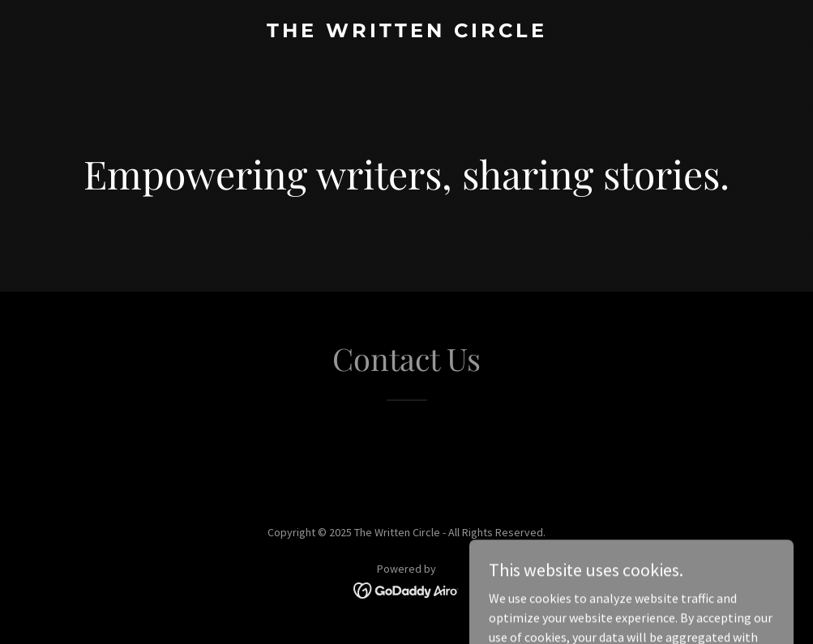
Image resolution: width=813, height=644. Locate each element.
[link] (407, 32)
